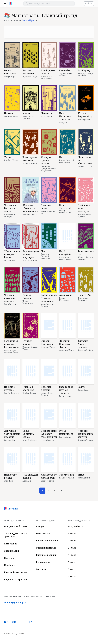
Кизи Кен (27, 481)
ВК (6, 622)
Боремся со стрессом (16, 579)
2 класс (72, 541)
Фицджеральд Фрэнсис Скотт (11, 351)
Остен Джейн (84, 478)
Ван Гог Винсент (12, 393)
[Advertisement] (49, 32)
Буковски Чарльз (12, 116)
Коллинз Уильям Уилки (30, 348)
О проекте (42, 569)
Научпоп (9, 558)
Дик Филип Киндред (9, 215)
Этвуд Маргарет (30, 260)
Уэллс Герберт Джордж (47, 305)
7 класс (72, 576)
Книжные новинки (46, 555)
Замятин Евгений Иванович (45, 256)
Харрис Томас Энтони (65, 75)
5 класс (72, 562)
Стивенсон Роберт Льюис (66, 258)
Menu (5, 4)
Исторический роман (16, 526)
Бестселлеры (43, 562)
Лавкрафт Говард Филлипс (85, 75)
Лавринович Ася (30, 214)
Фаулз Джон (46, 116)
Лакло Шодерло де (48, 212)
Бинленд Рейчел (85, 350)
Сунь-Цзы (9, 481)
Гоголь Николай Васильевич (67, 161)
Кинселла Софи (85, 166)
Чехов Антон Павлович (83, 299)
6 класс (72, 569)
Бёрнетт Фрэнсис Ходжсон (86, 258)
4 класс (72, 555)
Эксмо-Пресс (29, 20)
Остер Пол (64, 123)
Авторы (40, 526)
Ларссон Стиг (10, 440)
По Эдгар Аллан (67, 478)
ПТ (31, 622)
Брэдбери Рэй (84, 119)
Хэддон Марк (65, 396)
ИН (23, 622)
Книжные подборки (47, 541)
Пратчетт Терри (30, 77)
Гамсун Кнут (10, 77)
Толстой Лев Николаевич (47, 78)
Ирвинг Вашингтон (28, 302)
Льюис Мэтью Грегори (29, 117)
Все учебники (76, 526)
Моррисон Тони (30, 163)
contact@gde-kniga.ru (16, 603)
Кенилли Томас (48, 347)
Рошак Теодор (47, 440)
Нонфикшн (10, 565)
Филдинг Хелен (67, 350)
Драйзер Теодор (12, 160)
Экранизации (11, 551)
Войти (89, 4)
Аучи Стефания (30, 440)
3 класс (72, 548)
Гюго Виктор (10, 304)
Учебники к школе (46, 548)
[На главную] (10, 4)
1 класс (72, 533)
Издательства (44, 533)
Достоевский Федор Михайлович (65, 210)
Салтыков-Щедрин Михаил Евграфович (49, 168)
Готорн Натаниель (64, 299)
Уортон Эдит (65, 437)
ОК (14, 622)
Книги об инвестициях (16, 572)
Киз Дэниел (10, 260)
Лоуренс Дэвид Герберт (85, 215)
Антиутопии (11, 544)
